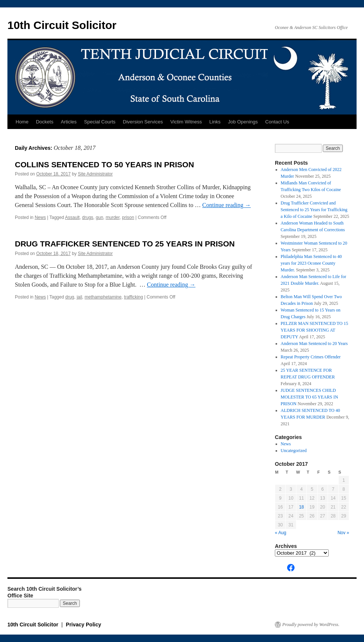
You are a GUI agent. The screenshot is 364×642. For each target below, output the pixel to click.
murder (112, 217)
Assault (72, 217)
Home (22, 122)
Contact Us (277, 122)
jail (79, 297)
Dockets (45, 122)
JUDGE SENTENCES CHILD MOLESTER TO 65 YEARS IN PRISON (309, 397)
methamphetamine (103, 297)
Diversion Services (143, 122)
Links (215, 122)
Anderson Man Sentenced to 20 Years (314, 343)
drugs (88, 217)
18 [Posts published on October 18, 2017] (301, 507)
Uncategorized (294, 451)
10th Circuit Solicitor (62, 25)
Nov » (343, 533)
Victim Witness (186, 122)
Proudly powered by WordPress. (311, 625)
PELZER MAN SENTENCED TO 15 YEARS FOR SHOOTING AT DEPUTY (315, 330)
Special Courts (100, 122)
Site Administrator (95, 174)
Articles (69, 122)
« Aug (281, 533)
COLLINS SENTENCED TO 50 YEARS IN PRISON (104, 164)
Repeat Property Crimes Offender (311, 357)
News (40, 217)
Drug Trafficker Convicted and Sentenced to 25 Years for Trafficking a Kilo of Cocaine (314, 210)
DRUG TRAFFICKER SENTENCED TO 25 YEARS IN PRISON (125, 244)
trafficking (134, 297)
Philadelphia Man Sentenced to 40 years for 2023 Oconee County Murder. (311, 263)
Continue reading (227, 205)
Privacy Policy (83, 625)
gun (100, 217)
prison (128, 217)
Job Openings (243, 122)
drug (70, 297)
